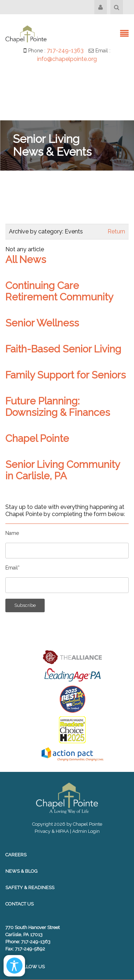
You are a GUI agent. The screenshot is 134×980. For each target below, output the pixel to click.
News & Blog (21, 871)
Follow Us (25, 967)
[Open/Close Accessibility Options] (14, 966)
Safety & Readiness (30, 888)
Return (116, 231)
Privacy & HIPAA (52, 831)
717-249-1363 (65, 50)
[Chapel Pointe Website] (26, 34)
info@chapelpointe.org (67, 59)
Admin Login (86, 831)
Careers (16, 855)
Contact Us (19, 904)
